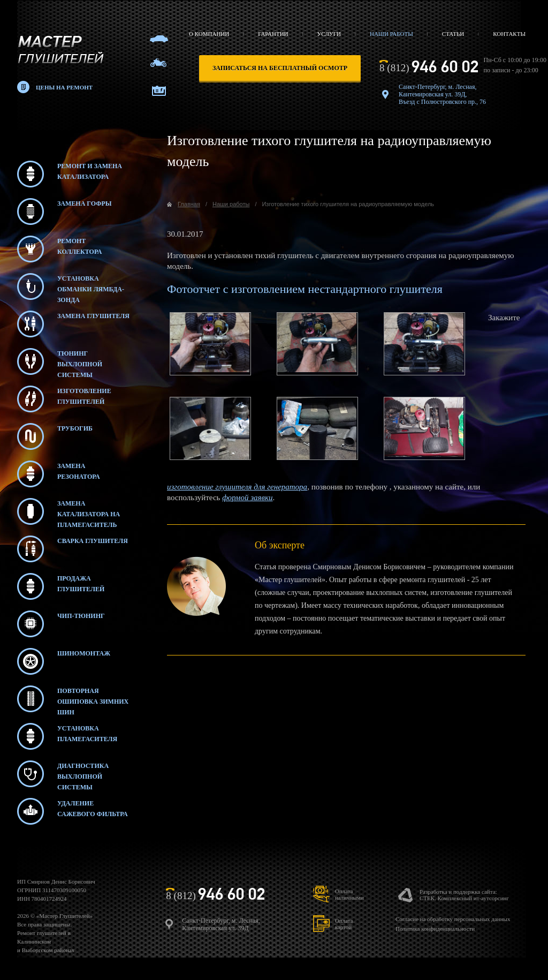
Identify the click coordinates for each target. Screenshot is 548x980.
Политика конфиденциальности (435, 929)
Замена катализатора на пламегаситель (68, 511)
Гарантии (273, 34)
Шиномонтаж (64, 661)
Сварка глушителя (73, 549)
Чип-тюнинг (61, 624)
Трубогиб (55, 436)
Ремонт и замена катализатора (70, 174)
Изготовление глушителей (64, 399)
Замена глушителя (73, 324)
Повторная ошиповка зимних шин (73, 699)
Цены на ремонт (64, 87)
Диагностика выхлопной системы (63, 774)
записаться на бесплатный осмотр (280, 68)
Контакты (509, 34)
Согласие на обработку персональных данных (453, 919)
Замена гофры (64, 212)
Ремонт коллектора (59, 249)
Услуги (329, 34)
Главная (189, 204)
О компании (209, 34)
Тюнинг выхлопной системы (60, 361)
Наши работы (391, 34)
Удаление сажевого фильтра (73, 811)
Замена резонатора (59, 474)
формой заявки (247, 497)
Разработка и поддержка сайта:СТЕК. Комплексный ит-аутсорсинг (464, 895)
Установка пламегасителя (67, 736)
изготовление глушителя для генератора (237, 487)
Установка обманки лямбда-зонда (71, 287)
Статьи (453, 34)
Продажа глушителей (61, 586)
